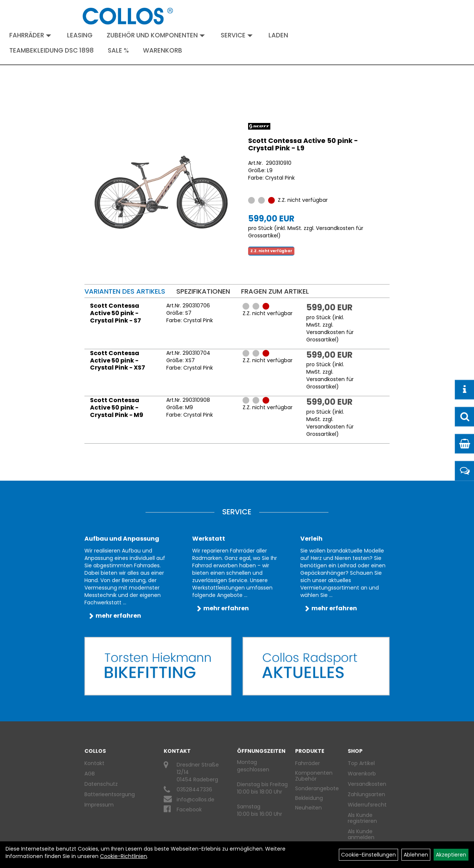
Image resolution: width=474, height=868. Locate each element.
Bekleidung (309, 798)
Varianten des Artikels (125, 291)
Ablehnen (416, 855)
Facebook (189, 809)
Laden (278, 35)
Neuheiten (308, 808)
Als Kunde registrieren (362, 818)
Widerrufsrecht (366, 805)
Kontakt (94, 763)
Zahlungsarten (366, 794)
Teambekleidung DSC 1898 (51, 50)
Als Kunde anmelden (361, 834)
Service (237, 35)
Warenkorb (163, 50)
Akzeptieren (451, 855)
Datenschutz (101, 784)
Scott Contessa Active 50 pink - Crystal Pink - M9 (117, 408)
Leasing (80, 35)
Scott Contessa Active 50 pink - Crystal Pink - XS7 (118, 360)
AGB (90, 774)
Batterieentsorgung (110, 794)
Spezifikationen (203, 291)
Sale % (118, 50)
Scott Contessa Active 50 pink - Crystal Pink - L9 (303, 144)
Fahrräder (30, 35)
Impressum (99, 805)
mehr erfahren (118, 616)
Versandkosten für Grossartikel (330, 336)
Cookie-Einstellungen (368, 855)
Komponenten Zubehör (314, 776)
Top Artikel (361, 763)
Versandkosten (366, 784)
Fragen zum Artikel (275, 291)
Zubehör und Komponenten (156, 35)
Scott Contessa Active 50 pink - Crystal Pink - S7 (116, 313)
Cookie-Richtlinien (123, 856)
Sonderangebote (317, 788)
